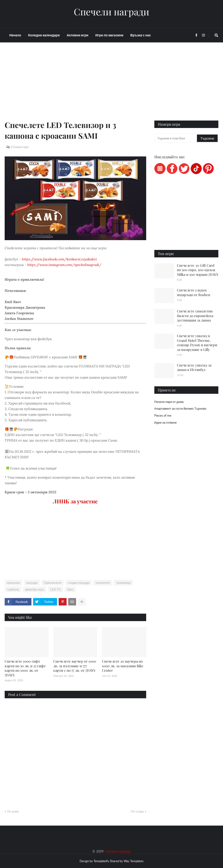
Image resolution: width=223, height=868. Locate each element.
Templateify (101, 861)
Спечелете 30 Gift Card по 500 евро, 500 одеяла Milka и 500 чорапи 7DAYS (198, 270)
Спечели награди (111, 12)
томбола (13, 589)
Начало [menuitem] (15, 35)
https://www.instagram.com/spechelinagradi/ (64, 265)
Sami (70, 589)
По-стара (137, 811)
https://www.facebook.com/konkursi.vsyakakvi (59, 259)
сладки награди (79, 583)
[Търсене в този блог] (176, 138)
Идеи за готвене (166, 422)
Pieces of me (163, 415)
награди (32, 583)
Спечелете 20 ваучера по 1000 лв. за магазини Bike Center (123, 666)
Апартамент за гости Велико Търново (180, 408)
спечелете (103, 583)
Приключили (53, 583)
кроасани (14, 583)
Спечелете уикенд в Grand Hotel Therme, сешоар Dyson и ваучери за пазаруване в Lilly (197, 343)
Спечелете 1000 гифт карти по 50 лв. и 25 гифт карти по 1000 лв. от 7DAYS (25, 668)
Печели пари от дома (169, 402)
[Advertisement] (75, 87)
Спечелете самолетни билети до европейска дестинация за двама (195, 316)
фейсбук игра (35, 589)
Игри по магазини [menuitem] (109, 35)
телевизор (123, 583)
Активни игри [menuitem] (78, 35)
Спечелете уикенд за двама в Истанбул (194, 367)
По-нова (13, 811)
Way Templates (134, 861)
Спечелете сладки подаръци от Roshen (194, 292)
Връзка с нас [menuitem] (141, 35)
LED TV (56, 589)
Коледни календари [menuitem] (44, 35)
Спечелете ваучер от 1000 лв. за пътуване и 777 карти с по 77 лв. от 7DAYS (75, 666)
